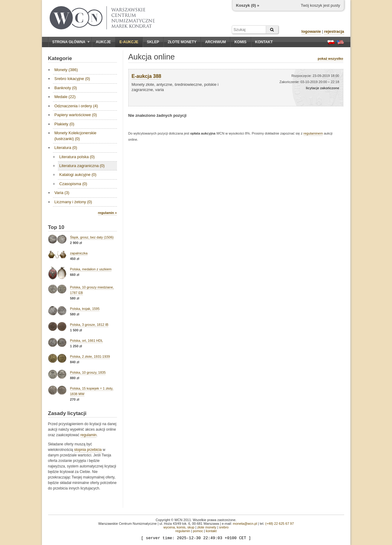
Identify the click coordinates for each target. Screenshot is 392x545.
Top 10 (56, 227)
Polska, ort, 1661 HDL (87, 341)
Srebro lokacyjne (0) (72, 79)
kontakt (211, 531)
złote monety (207, 527)
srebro (224, 527)
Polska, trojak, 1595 (85, 309)
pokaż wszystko (330, 59)
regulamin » (107, 213)
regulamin (89, 435)
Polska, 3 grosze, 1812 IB (89, 325)
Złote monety (182, 42)
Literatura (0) (66, 148)
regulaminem (313, 133)
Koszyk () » (248, 5)
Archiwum (215, 42)
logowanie (311, 31)
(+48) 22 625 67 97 (279, 524)
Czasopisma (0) (73, 184)
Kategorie (60, 58)
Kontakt (264, 42)
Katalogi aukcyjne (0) (78, 175)
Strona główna (71, 42)
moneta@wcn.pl (245, 524)
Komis (240, 42)
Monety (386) (66, 70)
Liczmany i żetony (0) (73, 202)
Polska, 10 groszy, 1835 (88, 372)
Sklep (153, 42)
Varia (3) (62, 193)
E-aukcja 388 (147, 76)
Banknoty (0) (66, 88)
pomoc (198, 531)
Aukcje (103, 42)
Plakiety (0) (64, 124)
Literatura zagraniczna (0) (82, 166)
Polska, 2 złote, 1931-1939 (90, 356)
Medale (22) (65, 97)
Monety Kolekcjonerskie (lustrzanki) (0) (75, 136)
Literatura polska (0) (77, 157)
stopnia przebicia (88, 450)
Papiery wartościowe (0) (76, 115)
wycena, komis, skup (179, 527)
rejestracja (334, 31)
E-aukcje (129, 42)
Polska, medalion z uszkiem (91, 269)
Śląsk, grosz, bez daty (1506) (92, 237)
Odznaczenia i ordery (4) (76, 106)
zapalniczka (79, 253)
